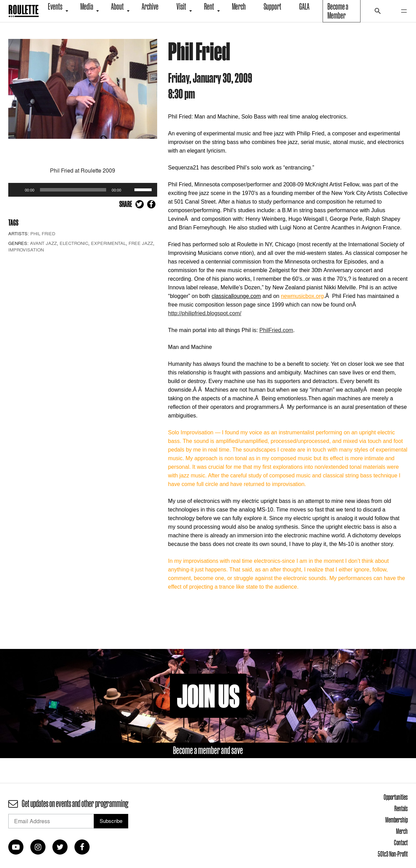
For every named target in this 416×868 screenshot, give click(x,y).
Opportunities (396, 797)
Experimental (108, 243)
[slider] (73, 190)
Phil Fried (43, 234)
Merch (402, 831)
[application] (83, 190)
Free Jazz (141, 243)
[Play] (17, 190)
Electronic (74, 243)
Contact (401, 843)
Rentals (401, 808)
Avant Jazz (43, 243)
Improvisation (26, 250)
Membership (397, 820)
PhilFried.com (276, 330)
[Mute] (129, 190)
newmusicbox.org (302, 296)
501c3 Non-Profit (393, 854)
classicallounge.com (236, 296)
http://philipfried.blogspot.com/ (205, 313)
